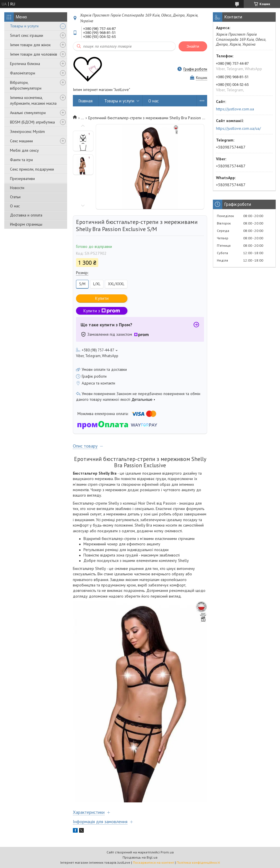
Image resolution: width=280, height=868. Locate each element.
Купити (102, 298)
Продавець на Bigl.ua (140, 857)
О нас (15, 206)
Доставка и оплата (26, 215)
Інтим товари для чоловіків (34, 54)
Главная (86, 101)
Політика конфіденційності (198, 862)
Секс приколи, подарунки (32, 169)
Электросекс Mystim (27, 131)
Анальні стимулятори (28, 113)
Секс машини (21, 141)
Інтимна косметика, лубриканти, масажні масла (33, 100)
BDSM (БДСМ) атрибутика (32, 122)
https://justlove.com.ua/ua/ (238, 128)
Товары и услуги (24, 26)
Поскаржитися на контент (153, 862)
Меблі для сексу (24, 150)
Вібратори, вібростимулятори (26, 85)
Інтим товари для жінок (30, 45)
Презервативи (22, 179)
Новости (17, 188)
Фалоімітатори (23, 73)
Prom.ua (167, 852)
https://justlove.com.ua (235, 109)
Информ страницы (26, 224)
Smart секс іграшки (27, 35)
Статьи (15, 197)
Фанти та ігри (21, 160)
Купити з (102, 311)
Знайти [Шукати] (193, 46)
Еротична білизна (25, 64)
